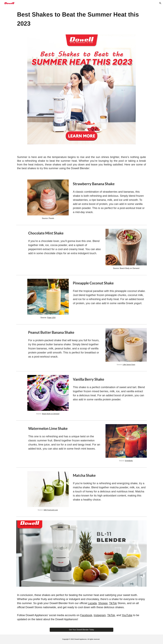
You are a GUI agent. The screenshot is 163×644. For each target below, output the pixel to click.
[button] (160, 3)
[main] (81, 19)
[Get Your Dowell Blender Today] (81, 630)
